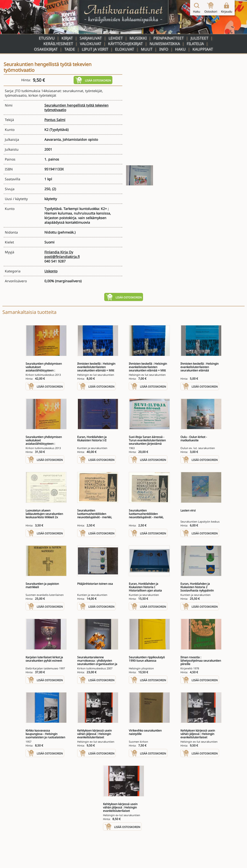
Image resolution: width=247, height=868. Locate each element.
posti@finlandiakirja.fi (62, 257)
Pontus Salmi (55, 120)
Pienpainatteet (169, 38)
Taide (70, 49)
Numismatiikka (165, 44)
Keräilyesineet (58, 44)
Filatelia (195, 44)
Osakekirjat (46, 49)
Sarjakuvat (91, 38)
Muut (147, 49)
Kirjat (67, 38)
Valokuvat (91, 44)
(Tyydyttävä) (59, 130)
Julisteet (199, 38)
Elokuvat (125, 49)
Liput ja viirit (95, 49)
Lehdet (116, 38)
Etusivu (47, 38)
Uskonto (51, 271)
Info (164, 49)
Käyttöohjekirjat (125, 44)
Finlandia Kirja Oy (59, 252)
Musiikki (138, 38)
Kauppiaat (203, 49)
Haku (180, 49)
